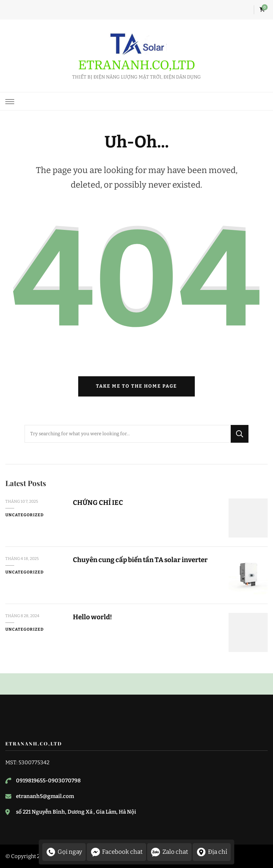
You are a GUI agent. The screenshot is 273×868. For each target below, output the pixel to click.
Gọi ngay (64, 852)
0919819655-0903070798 (48, 781)
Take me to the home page (136, 386)
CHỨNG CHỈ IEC (98, 503)
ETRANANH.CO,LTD (137, 65)
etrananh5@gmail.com (45, 796)
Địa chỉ (212, 852)
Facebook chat (116, 852)
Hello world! (92, 617)
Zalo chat (169, 852)
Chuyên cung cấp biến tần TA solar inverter (140, 560)
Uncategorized (25, 515)
